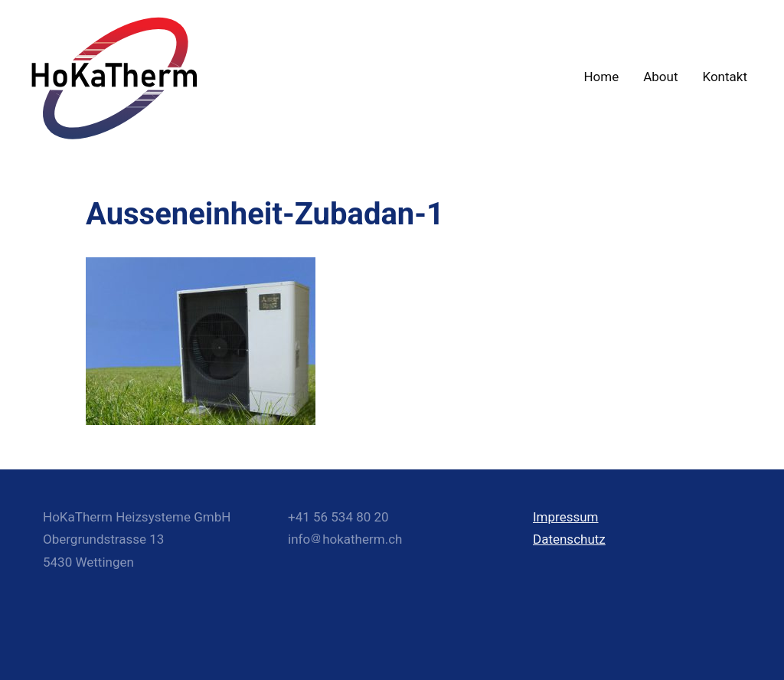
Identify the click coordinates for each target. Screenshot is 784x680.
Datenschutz (569, 539)
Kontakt (725, 77)
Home (601, 77)
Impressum (566, 517)
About (660, 77)
